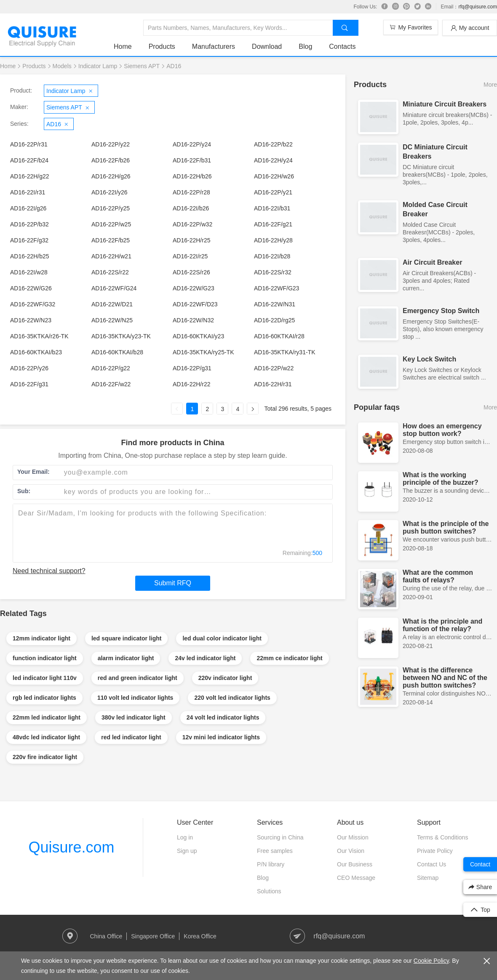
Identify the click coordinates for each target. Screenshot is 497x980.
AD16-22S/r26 (191, 272)
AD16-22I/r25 (190, 256)
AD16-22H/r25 (192, 240)
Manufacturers (214, 46)
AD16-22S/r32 (273, 272)
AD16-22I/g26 (28, 208)
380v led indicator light (134, 717)
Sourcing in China (280, 837)
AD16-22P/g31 (192, 368)
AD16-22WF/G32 (33, 304)
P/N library (271, 864)
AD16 (174, 66)
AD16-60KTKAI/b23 (36, 352)
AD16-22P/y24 (192, 144)
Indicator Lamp (98, 66)
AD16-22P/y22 (111, 144)
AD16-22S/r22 (110, 272)
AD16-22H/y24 (273, 160)
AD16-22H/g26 (111, 176)
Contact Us (432, 864)
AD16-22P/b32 (29, 224)
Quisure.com (71, 847)
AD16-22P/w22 (274, 368)
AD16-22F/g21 (273, 224)
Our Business (355, 864)
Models (62, 66)
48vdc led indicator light (46, 737)
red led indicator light (131, 737)
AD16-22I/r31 (28, 192)
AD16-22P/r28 (191, 192)
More (490, 85)
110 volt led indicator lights (135, 698)
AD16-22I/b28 (272, 256)
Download (267, 46)
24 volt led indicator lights (223, 717)
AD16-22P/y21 (273, 192)
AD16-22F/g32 (29, 240)
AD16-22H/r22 (192, 384)
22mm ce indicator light (289, 658)
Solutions (269, 891)
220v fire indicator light (45, 757)
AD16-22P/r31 (29, 144)
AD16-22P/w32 (192, 224)
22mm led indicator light (47, 717)
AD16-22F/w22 (111, 384)
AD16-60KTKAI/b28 (117, 352)
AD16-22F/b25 (111, 240)
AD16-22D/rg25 (274, 320)
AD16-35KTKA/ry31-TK (285, 352)
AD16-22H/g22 (30, 176)
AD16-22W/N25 (112, 320)
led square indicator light (126, 638)
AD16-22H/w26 (274, 176)
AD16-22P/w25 (111, 224)
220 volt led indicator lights (232, 698)
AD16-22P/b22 (273, 144)
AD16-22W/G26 (31, 288)
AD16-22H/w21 (111, 256)
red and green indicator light (138, 678)
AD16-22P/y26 (29, 368)
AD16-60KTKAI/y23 (198, 336)
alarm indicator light (126, 658)
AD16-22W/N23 (31, 320)
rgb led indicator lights (44, 698)
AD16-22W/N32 (193, 320)
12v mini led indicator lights (221, 737)
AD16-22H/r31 (273, 384)
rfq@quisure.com (478, 7)
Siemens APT (142, 66)
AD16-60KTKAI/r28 (279, 336)
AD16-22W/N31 (275, 304)
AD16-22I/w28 (29, 272)
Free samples (275, 851)
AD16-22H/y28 (273, 240)
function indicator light (45, 658)
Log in (185, 837)
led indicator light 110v (45, 678)
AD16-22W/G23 (194, 288)
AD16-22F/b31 (192, 160)
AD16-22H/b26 (192, 176)
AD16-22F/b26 (111, 160)
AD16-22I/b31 (272, 208)
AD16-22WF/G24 (114, 288)
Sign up (187, 851)
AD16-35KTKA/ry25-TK (203, 352)
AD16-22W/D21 (112, 304)
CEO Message (356, 878)
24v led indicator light (205, 658)
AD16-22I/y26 (110, 192)
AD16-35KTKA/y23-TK (121, 336)
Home (123, 46)
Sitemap (428, 878)
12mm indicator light (41, 638)
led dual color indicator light (222, 638)
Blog (305, 46)
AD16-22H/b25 (30, 256)
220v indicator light (225, 678)
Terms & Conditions (442, 837)
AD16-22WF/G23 (277, 288)
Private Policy (435, 851)
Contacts (342, 46)
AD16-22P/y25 (111, 208)
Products (162, 46)
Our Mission (353, 837)
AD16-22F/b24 (29, 160)
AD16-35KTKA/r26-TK (39, 336)
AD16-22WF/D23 (195, 304)
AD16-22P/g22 (111, 368)
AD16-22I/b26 (191, 208)
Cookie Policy (431, 961)
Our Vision (351, 851)
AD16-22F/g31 (29, 384)
